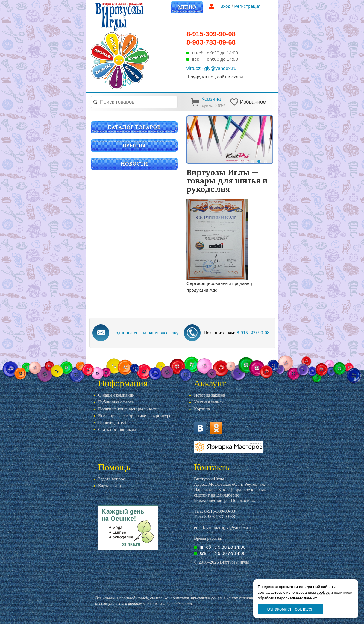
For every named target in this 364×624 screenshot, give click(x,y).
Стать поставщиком (117, 429)
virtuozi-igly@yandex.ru (228, 527)
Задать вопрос (112, 479)
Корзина (202, 409)
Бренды (134, 145)
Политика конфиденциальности (128, 409)
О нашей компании (116, 395)
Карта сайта (110, 486)
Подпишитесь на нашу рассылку (145, 333)
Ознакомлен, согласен (290, 609)
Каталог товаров (134, 127)
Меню (187, 7)
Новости (134, 164)
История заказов (210, 395)
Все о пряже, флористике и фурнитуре (135, 416)
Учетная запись (209, 402)
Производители (113, 423)
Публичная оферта (116, 402)
